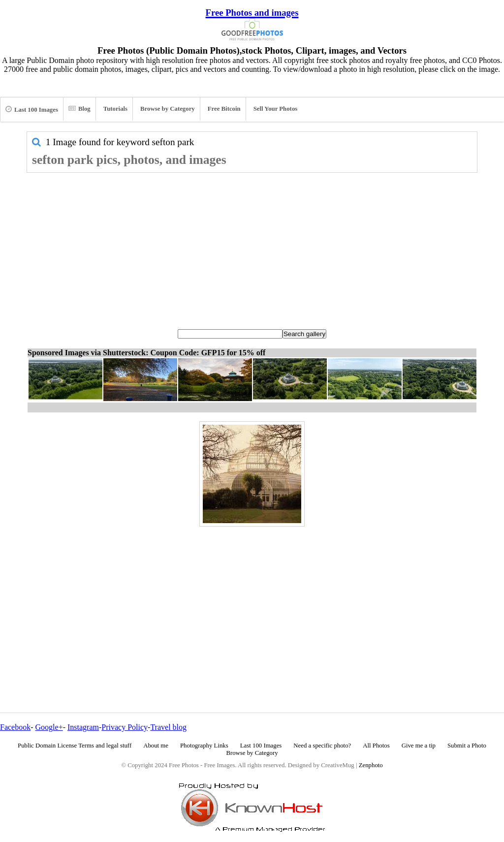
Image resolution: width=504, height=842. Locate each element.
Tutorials (115, 109)
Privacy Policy (125, 727)
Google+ (49, 727)
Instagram (83, 727)
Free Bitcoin (224, 109)
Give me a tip (419, 746)
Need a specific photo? (322, 746)
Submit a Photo (467, 746)
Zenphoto (371, 765)
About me (156, 746)
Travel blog (168, 727)
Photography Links (204, 746)
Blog (79, 109)
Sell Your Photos (276, 109)
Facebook (15, 727)
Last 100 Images (32, 109)
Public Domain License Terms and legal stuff (75, 746)
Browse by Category (168, 109)
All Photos (376, 746)
